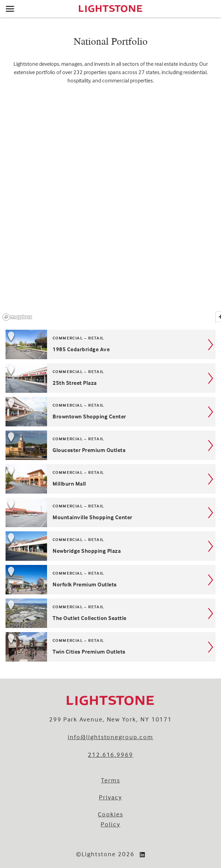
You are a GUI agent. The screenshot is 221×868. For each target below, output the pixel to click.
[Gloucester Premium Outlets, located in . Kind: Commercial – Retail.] (110, 445)
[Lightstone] (110, 9)
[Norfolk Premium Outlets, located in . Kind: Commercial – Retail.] (110, 580)
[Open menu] (10, 9)
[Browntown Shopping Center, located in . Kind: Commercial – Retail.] (110, 412)
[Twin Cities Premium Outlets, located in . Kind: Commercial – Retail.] (110, 647)
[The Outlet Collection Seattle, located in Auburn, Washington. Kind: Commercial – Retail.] (110, 613)
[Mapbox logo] (17, 317)
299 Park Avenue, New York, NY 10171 (111, 719)
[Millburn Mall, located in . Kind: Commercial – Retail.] (110, 479)
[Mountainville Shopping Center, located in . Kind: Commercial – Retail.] (110, 512)
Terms (110, 780)
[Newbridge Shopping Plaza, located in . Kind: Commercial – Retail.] (110, 546)
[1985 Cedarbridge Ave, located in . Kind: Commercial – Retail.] (110, 344)
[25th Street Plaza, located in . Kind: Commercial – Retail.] (110, 378)
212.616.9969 (110, 755)
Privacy (110, 797)
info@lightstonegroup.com (110, 737)
